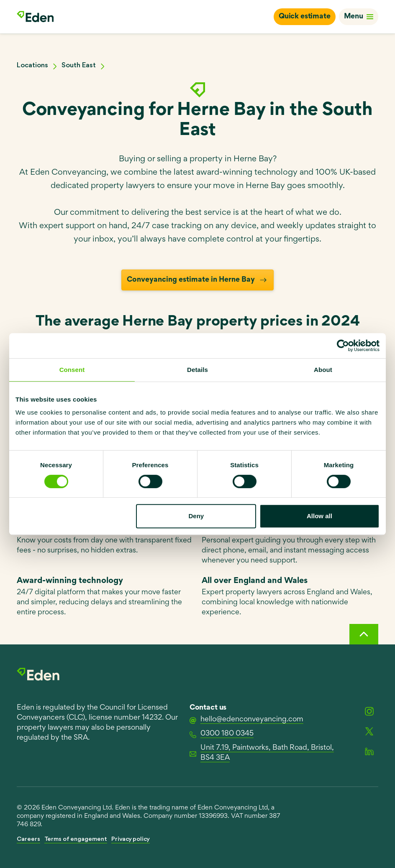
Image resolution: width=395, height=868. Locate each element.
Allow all (319, 516)
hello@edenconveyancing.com (246, 720)
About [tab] (323, 370)
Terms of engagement (76, 839)
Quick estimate (305, 17)
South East (79, 65)
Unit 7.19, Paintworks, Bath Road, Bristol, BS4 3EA (262, 753)
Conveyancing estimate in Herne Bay (197, 280)
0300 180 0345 (222, 734)
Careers (28, 839)
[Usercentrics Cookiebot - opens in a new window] (343, 346)
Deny (196, 516)
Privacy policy (131, 839)
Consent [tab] (72, 370)
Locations (32, 65)
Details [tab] (197, 370)
